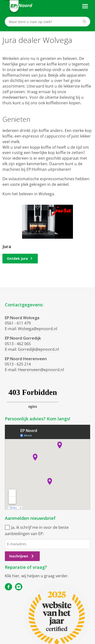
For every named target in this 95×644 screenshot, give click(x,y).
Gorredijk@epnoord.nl (38, 349)
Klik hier (12, 576)
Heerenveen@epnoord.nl (41, 370)
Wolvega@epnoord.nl (38, 329)
